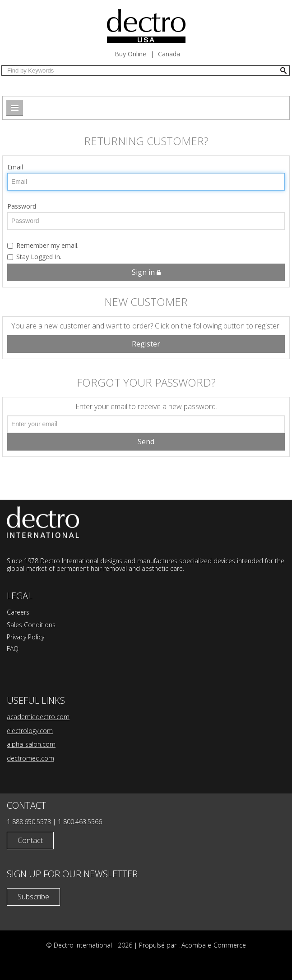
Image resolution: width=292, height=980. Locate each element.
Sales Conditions (31, 625)
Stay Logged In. (34, 257)
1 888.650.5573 (29, 822)
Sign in (146, 272)
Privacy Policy (25, 637)
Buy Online (130, 54)
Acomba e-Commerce (214, 945)
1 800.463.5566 (80, 822)
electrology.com (30, 731)
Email (15, 167)
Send (146, 442)
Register (146, 344)
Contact (30, 840)
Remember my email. (43, 245)
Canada (169, 54)
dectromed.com (30, 758)
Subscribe (33, 897)
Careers (18, 612)
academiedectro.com (38, 717)
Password (22, 206)
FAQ (13, 649)
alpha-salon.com (31, 744)
